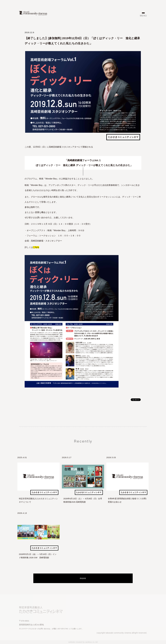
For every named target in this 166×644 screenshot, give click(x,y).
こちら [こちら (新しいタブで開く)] (36, 247)
